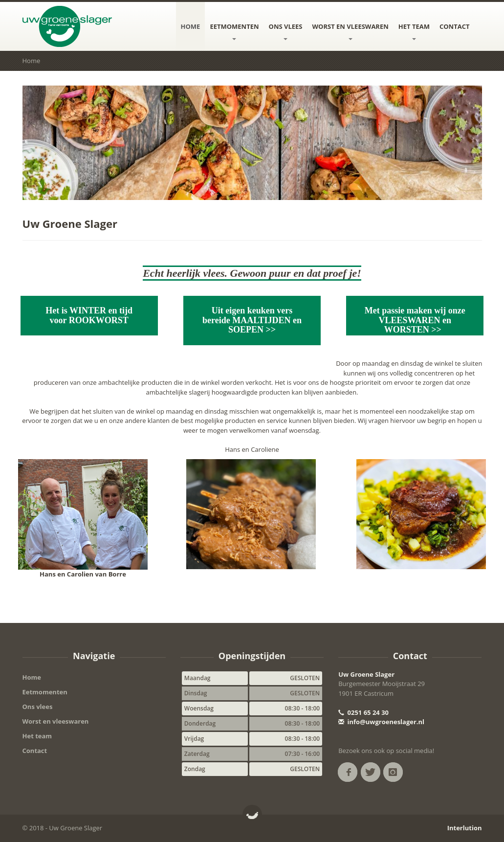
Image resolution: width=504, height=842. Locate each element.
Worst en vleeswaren (351, 31)
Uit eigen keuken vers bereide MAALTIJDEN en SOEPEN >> (252, 320)
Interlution (465, 828)
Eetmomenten (234, 31)
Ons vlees (286, 31)
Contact (455, 26)
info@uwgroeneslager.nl (381, 722)
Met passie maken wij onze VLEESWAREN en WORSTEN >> (415, 320)
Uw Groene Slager (366, 674)
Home (191, 26)
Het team (414, 31)
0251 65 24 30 (363, 712)
